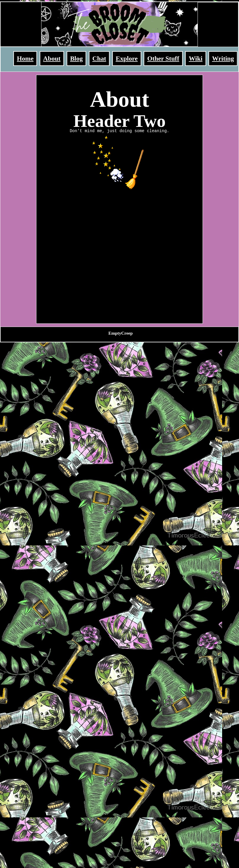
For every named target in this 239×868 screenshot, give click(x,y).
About (52, 58)
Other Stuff (163, 58)
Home (25, 58)
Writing (223, 58)
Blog (77, 58)
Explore (127, 58)
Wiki (195, 58)
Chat (99, 58)
